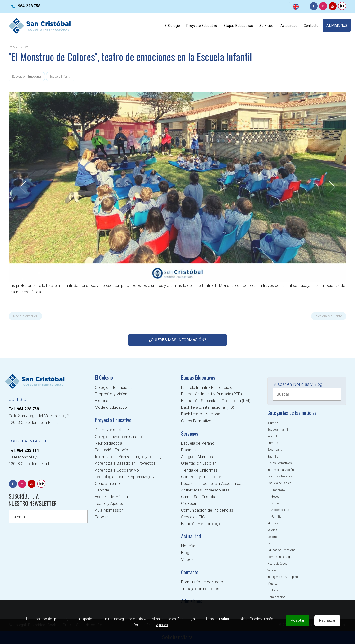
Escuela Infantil (60, 76)
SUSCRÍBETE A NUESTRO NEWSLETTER (33, 500)
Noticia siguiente (329, 316)
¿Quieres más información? (178, 340)
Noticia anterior (25, 316)
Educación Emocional (27, 76)
